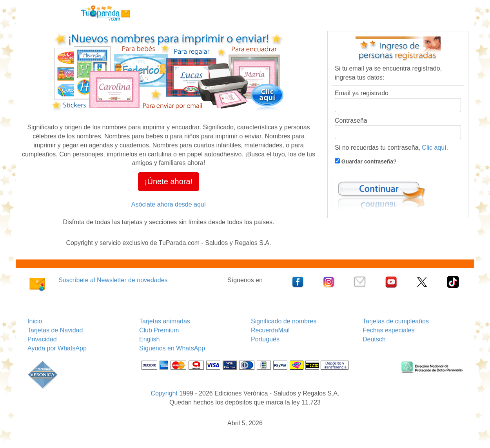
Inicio (35, 321)
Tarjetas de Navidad (55, 330)
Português (265, 339)
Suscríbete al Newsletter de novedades (113, 280)
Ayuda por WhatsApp (57, 348)
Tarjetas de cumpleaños (396, 321)
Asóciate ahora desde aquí (169, 204)
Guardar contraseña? (368, 161)
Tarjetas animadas (165, 321)
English (149, 339)
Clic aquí (434, 148)
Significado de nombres (284, 321)
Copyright (164, 393)
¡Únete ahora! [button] (169, 181)
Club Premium (159, 330)
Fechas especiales (389, 330)
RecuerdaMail (270, 330)
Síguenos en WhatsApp (172, 348)
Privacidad (42, 339)
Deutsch (374, 339)
